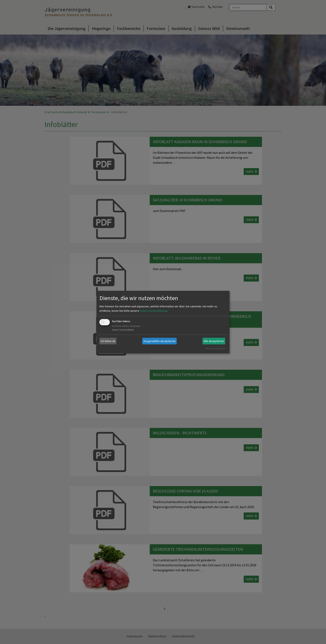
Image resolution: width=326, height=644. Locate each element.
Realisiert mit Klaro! (215, 348)
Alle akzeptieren (214, 341)
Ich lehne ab (108, 341)
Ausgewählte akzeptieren (159, 341)
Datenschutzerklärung (153, 311)
